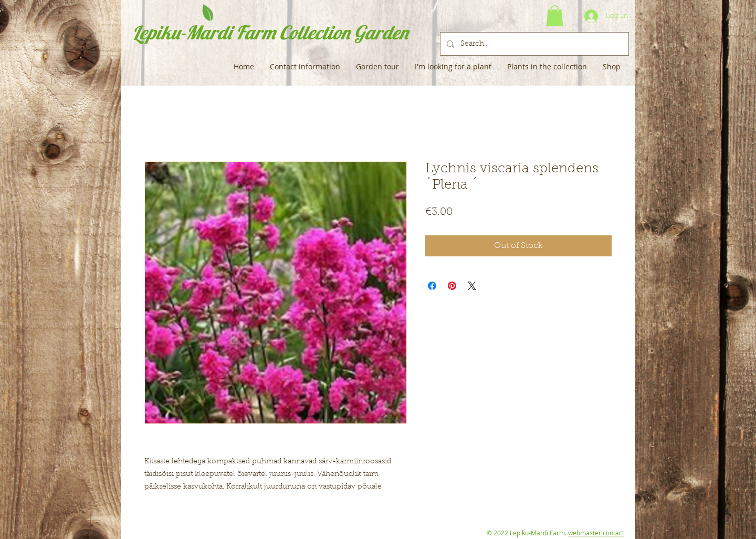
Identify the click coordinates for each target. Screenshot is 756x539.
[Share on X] (472, 286)
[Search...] (533, 44)
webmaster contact (596, 533)
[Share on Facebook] (432, 286)
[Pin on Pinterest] (452, 286)
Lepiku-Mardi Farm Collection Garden (270, 32)
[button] (555, 15)
